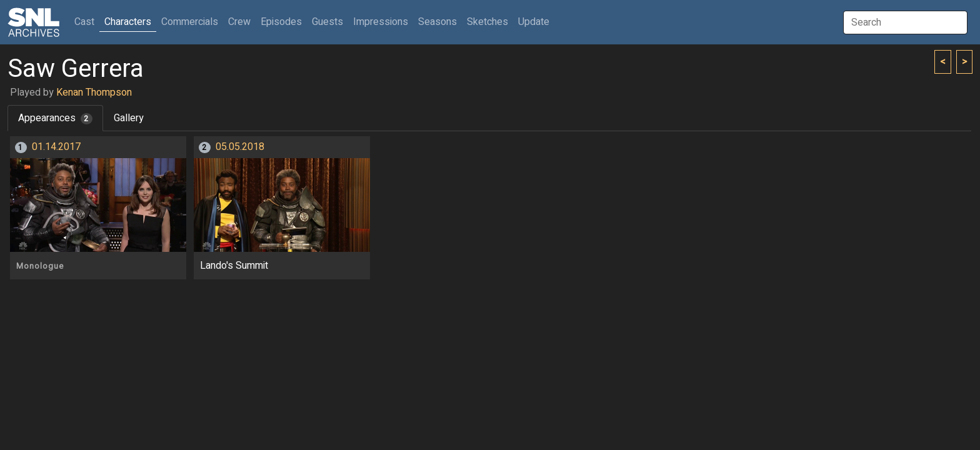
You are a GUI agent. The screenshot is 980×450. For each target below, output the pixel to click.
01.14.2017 (56, 147)
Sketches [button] (487, 22)
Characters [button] (128, 22)
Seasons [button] (437, 22)
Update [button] (534, 22)
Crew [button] (239, 22)
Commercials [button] (190, 22)
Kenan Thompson (94, 92)
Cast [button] (87, 22)
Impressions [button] (381, 22)
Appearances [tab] (55, 118)
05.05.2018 (240, 147)
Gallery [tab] (129, 118)
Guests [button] (327, 22)
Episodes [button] (281, 22)
